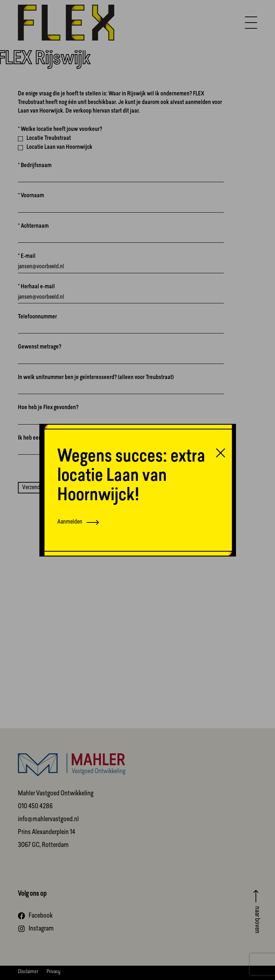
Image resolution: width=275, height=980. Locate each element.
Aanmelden (78, 522)
